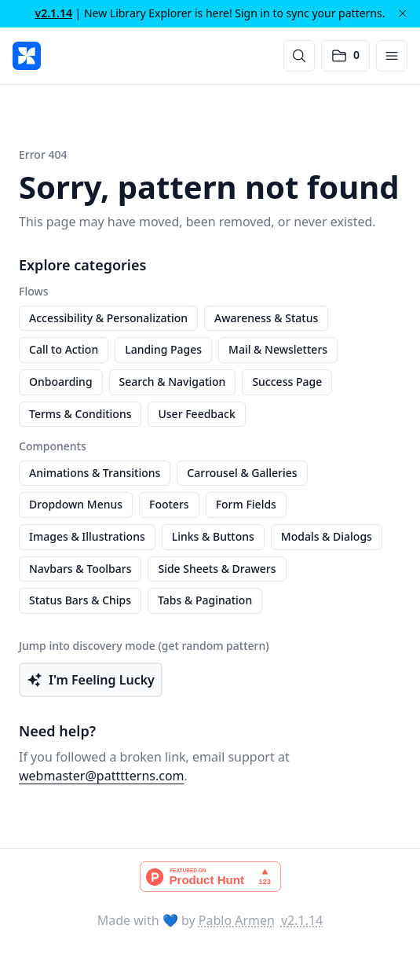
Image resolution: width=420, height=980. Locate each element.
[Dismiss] (403, 13)
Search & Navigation (173, 382)
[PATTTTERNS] (27, 56)
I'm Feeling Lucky (91, 680)
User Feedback (196, 414)
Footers (169, 504)
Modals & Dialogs (327, 536)
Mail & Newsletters (278, 349)
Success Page (287, 382)
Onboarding (61, 382)
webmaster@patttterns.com (102, 776)
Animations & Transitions (95, 473)
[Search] (299, 56)
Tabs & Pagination (205, 600)
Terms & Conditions (80, 414)
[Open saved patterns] (345, 56)
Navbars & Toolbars (80, 569)
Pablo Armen (237, 920)
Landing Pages (163, 349)
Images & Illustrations (87, 536)
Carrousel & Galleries (242, 473)
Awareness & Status (266, 318)
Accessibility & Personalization (108, 318)
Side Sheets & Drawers (217, 569)
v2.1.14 (54, 13)
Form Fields (246, 504)
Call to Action (64, 349)
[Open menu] (392, 56)
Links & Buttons (213, 536)
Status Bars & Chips (80, 600)
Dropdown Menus (76, 504)
